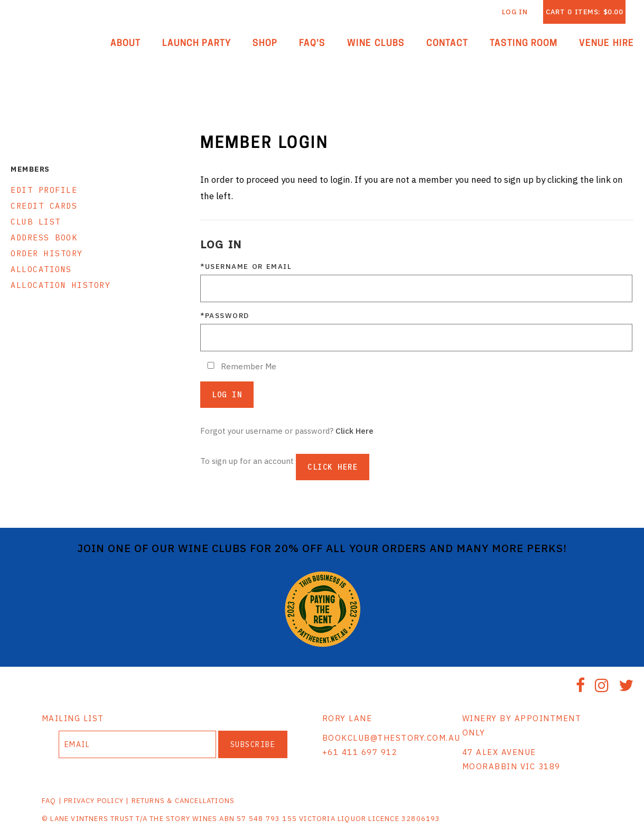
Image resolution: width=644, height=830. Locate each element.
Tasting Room (524, 44)
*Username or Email (246, 266)
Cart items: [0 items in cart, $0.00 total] (584, 12)
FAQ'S (312, 44)
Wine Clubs (376, 44)
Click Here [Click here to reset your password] (354, 431)
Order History (47, 253)
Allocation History (60, 285)
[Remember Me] (211, 365)
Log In (515, 12)
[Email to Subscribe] (137, 744)
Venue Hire (606, 44)
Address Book (44, 237)
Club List (36, 222)
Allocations (41, 269)
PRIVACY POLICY (94, 801)
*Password (225, 315)
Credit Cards (44, 206)
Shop (265, 44)
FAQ (49, 801)
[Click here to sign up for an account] (333, 467)
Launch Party (197, 44)
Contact (447, 44)
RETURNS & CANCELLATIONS (183, 801)
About (125, 44)
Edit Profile (44, 190)
